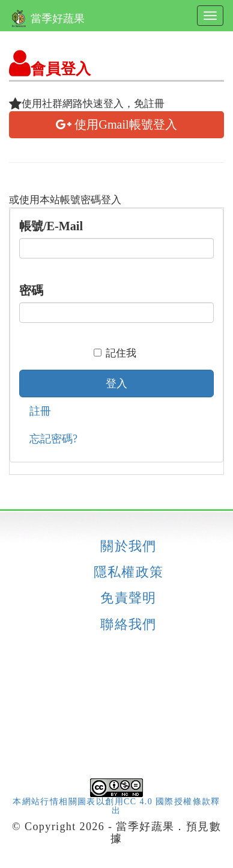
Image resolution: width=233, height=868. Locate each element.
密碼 (31, 290)
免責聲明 (129, 598)
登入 (116, 384)
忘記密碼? (53, 439)
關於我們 (129, 546)
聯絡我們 (129, 625)
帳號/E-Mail (51, 226)
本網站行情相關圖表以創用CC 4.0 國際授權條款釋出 (116, 799)
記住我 (115, 353)
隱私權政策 (129, 572)
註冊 (40, 411)
